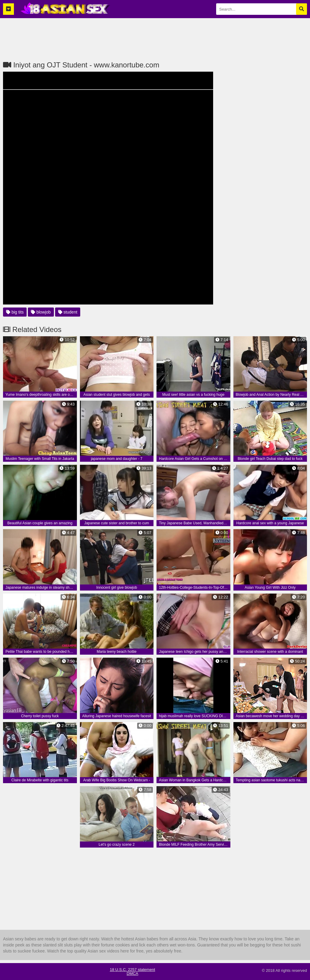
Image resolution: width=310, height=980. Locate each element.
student (68, 312)
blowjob (41, 312)
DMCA (132, 973)
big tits (15, 312)
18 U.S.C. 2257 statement (133, 970)
